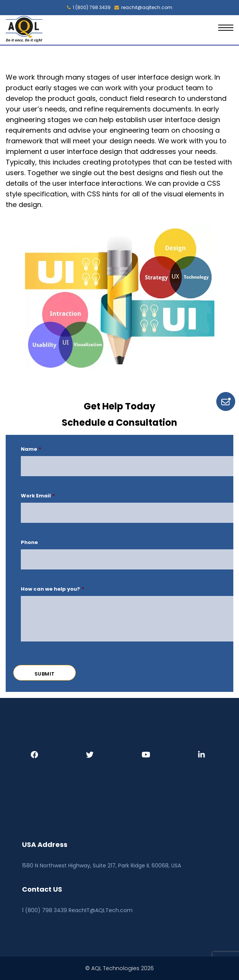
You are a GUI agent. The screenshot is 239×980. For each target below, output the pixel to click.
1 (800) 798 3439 (89, 8)
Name (31, 449)
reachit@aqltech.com (143, 8)
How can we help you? (52, 589)
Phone (29, 543)
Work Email (38, 496)
